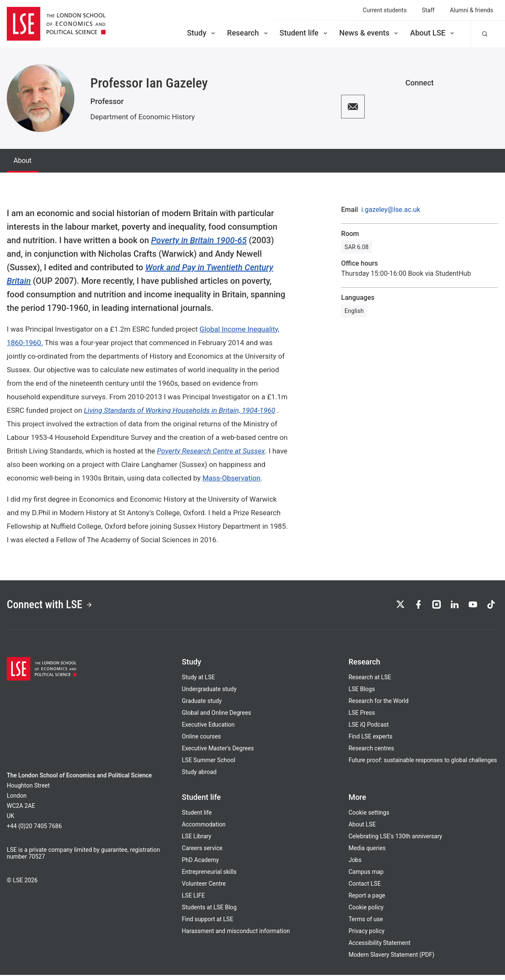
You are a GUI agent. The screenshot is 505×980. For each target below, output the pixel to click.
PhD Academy (200, 865)
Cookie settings (369, 818)
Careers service (202, 853)
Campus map (366, 877)
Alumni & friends (471, 10)
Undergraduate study (209, 694)
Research (248, 33)
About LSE (433, 33)
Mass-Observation (231, 478)
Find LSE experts (371, 741)
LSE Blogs (362, 694)
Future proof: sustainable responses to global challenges (423, 765)
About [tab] (23, 161)
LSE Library (197, 841)
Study (202, 33)
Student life (304, 33)
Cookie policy (366, 912)
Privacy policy (367, 936)
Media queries (367, 853)
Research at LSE (370, 682)
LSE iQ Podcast (369, 730)
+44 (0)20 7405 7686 (34, 831)
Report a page (367, 900)
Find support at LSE (207, 924)
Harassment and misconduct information (236, 936)
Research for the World (379, 706)
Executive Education (208, 730)
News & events (370, 33)
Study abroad (199, 777)
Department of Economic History (143, 117)
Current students (385, 10)
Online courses (201, 741)
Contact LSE (365, 889)
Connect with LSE (59, 607)
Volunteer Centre (204, 889)
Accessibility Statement (379, 948)
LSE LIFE (193, 900)
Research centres (371, 753)
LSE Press (362, 718)
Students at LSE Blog (209, 912)
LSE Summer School (208, 765)
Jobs (355, 865)
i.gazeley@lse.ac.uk (391, 210)
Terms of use (366, 924)
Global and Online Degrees (216, 718)
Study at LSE (198, 682)
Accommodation (204, 829)
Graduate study (202, 706)
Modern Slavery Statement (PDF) (392, 960)
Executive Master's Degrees (218, 753)
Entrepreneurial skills (209, 877)
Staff (428, 10)
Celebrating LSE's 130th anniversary (396, 841)
